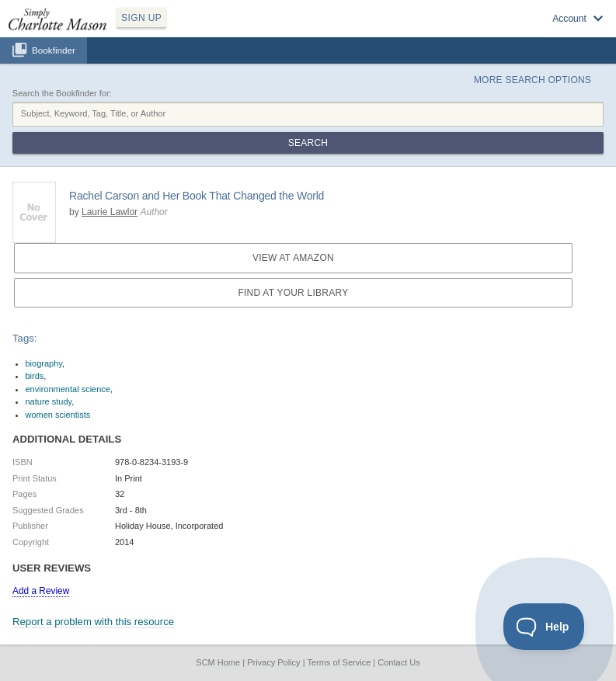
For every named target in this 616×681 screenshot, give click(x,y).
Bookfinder (54, 50)
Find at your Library (293, 293)
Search (308, 143)
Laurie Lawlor (110, 212)
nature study (49, 401)
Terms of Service (339, 662)
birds (35, 376)
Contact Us (398, 662)
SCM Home (218, 662)
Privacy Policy (273, 662)
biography (44, 363)
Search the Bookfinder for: (62, 93)
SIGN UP (141, 18)
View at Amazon (293, 258)
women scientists (58, 415)
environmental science (68, 389)
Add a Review (41, 591)
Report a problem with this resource (93, 622)
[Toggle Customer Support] (544, 627)
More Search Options (532, 80)
